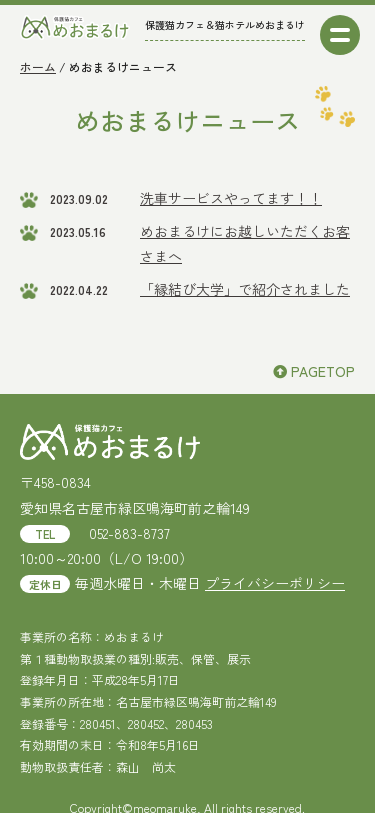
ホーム (38, 66)
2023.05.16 (78, 231)
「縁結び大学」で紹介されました (245, 289)
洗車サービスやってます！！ (231, 198)
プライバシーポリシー (275, 583)
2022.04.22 (79, 289)
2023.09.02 (79, 198)
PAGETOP (314, 371)
